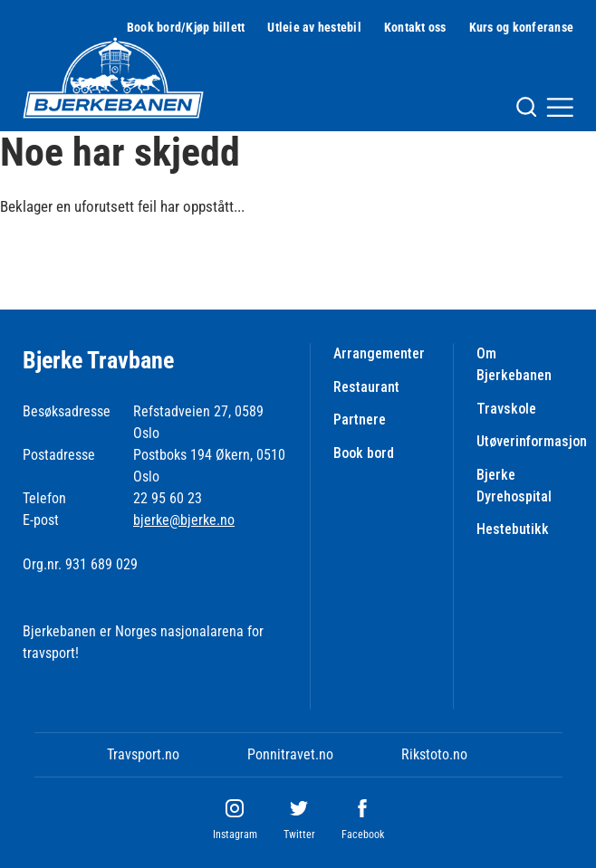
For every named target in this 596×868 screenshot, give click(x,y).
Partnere (360, 420)
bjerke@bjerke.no (184, 520)
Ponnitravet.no (290, 754)
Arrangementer (379, 353)
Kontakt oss (415, 27)
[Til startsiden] (113, 78)
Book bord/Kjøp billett (186, 27)
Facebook (363, 835)
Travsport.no (143, 754)
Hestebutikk (513, 529)
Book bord (364, 453)
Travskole (506, 409)
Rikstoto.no (434, 754)
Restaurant (366, 387)
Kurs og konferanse (522, 27)
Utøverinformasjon (532, 441)
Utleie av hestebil (314, 27)
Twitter (299, 835)
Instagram (235, 835)
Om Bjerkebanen (514, 364)
